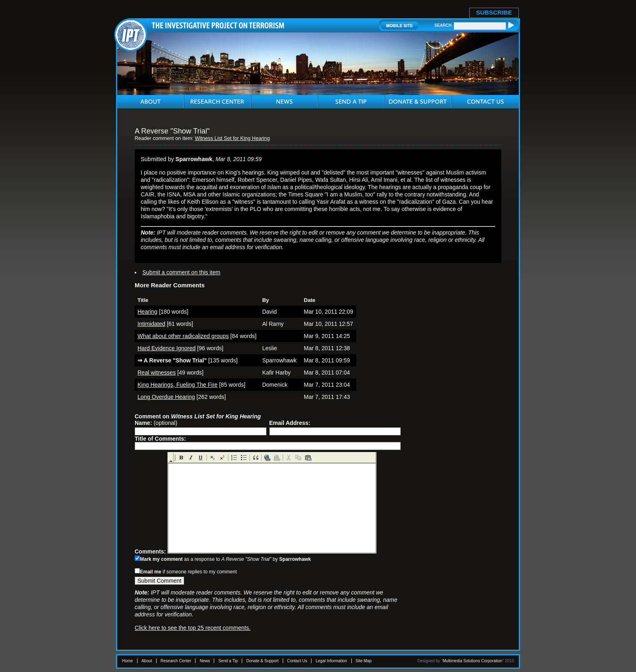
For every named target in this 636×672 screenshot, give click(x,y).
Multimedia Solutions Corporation (472, 661)
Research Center (176, 661)
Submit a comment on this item (181, 272)
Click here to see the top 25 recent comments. (193, 628)
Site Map (364, 661)
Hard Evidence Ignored (167, 348)
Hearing (147, 312)
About (147, 661)
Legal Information (331, 661)
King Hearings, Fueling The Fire (177, 385)
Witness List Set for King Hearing (232, 138)
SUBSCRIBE (494, 12)
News (205, 661)
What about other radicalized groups (183, 336)
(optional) (156, 423)
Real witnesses (157, 373)
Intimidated (151, 324)
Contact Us (297, 661)
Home (128, 661)
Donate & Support (262, 661)
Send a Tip (228, 661)
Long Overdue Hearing (166, 397)
